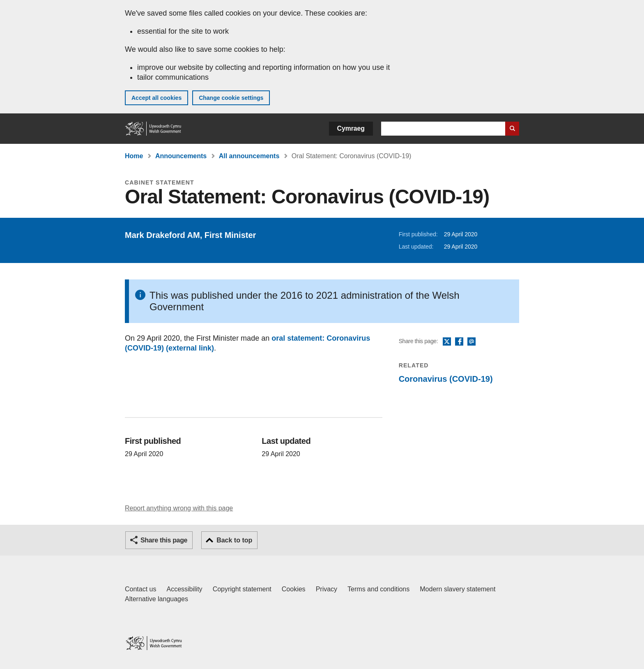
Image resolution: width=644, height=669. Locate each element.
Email (471, 342)
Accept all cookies (156, 98)
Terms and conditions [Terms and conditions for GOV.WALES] (378, 589)
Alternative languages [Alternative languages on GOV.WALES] (156, 599)
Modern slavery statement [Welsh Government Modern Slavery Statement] (458, 589)
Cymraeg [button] (351, 128)
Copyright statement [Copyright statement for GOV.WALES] (242, 589)
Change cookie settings (231, 98)
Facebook (459, 342)
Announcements (181, 156)
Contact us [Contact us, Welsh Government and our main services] (140, 589)
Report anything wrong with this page (179, 508)
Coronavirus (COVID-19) (446, 379)
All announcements (249, 156)
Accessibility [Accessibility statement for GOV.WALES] (184, 589)
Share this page (164, 540)
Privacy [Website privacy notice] (327, 589)
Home (134, 156)
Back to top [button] (234, 540)
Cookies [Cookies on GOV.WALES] (294, 589)
